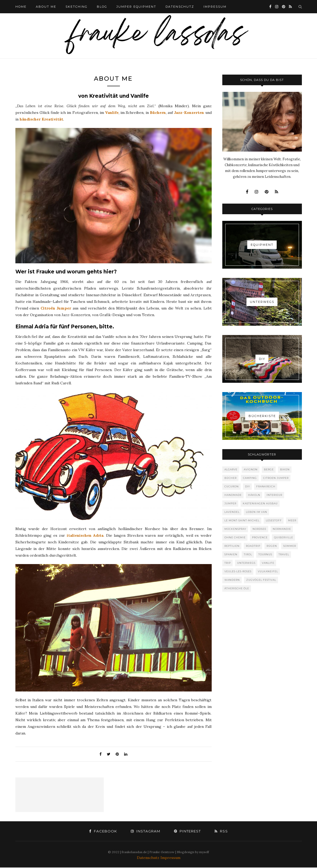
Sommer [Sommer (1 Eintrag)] (290, 546)
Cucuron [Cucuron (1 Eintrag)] (232, 486)
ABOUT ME (46, 7)
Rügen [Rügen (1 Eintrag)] (272, 546)
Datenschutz (149, 858)
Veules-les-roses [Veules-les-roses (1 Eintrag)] (238, 571)
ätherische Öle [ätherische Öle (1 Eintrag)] (237, 588)
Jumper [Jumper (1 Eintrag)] (230, 503)
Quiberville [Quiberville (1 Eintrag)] (284, 537)
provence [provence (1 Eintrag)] (260, 537)
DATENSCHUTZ (180, 7)
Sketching (77, 7)
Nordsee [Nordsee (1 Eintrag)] (259, 529)
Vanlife (112, 113)
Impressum (170, 858)
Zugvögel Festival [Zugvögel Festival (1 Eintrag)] (261, 580)
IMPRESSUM (215, 7)
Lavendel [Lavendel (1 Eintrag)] (232, 512)
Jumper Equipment (136, 7)
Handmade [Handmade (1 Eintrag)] (233, 495)
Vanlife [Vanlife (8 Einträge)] (268, 563)
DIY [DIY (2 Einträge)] (247, 486)
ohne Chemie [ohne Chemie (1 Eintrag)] (235, 537)
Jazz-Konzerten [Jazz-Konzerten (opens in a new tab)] (189, 113)
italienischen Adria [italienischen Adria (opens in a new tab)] (85, 536)
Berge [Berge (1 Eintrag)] (269, 469)
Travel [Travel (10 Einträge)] (284, 554)
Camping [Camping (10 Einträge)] (250, 478)
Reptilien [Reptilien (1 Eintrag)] (232, 546)
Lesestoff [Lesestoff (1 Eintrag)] (274, 520)
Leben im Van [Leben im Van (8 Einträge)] (257, 512)
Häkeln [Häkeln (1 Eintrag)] (254, 495)
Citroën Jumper (56, 309)
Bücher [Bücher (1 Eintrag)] (231, 478)
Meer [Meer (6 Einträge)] (292, 520)
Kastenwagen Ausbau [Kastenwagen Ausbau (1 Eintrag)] (260, 503)
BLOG (102, 7)
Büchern (158, 113)
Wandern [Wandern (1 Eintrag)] (232, 580)
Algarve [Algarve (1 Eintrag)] (231, 469)
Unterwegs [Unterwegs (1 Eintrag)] (246, 563)
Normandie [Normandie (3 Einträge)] (282, 529)
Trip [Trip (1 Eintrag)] (228, 563)
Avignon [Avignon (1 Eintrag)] (251, 469)
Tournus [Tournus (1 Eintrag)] (265, 554)
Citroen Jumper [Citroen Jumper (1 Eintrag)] (276, 478)
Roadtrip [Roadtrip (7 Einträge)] (253, 546)
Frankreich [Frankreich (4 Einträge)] (266, 486)
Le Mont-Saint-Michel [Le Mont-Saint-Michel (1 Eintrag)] (242, 520)
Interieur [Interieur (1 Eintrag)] (274, 495)
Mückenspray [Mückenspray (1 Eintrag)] (235, 529)
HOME (21, 7)
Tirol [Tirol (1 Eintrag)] (248, 554)
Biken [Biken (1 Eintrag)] (285, 469)
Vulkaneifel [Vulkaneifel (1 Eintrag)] (268, 571)
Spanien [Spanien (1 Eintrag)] (231, 554)
